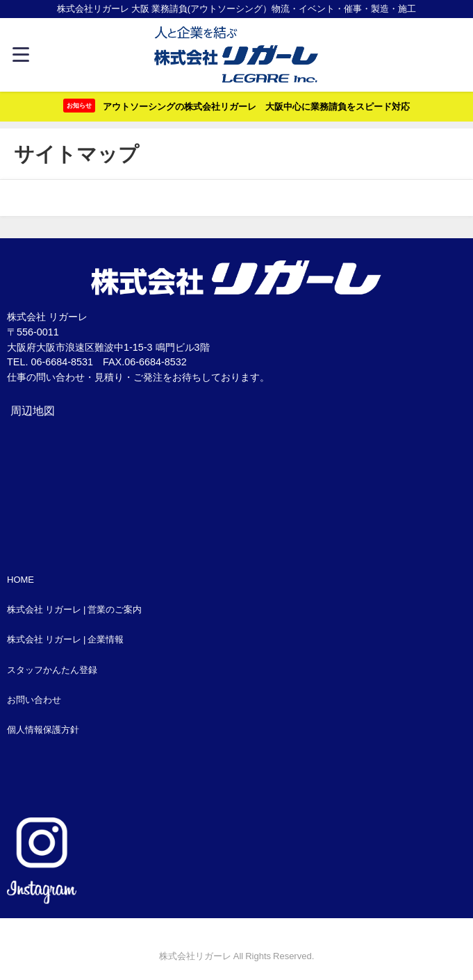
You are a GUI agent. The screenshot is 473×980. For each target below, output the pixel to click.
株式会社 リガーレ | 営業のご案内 (74, 609)
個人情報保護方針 (43, 730)
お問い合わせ (34, 700)
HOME (20, 580)
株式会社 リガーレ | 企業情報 (65, 639)
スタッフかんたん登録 (52, 670)
